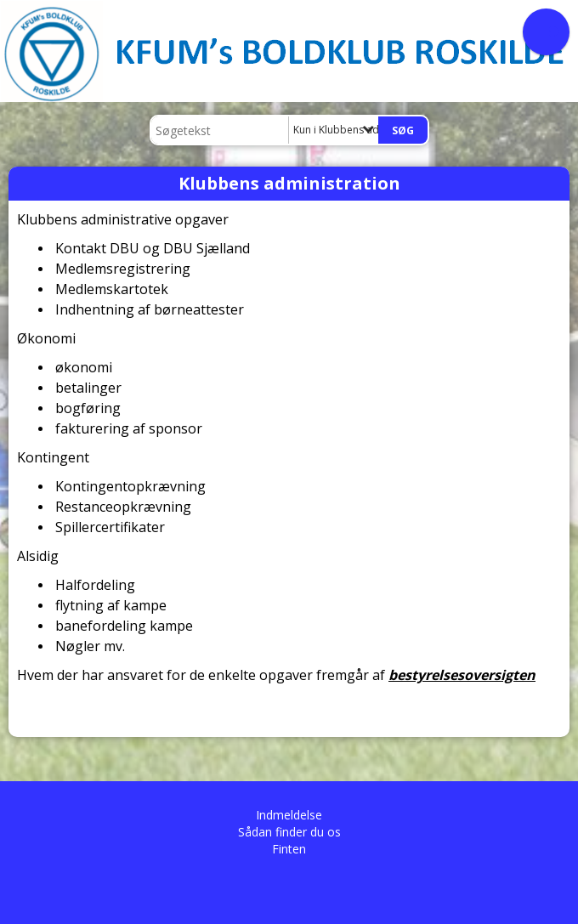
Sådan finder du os (289, 832)
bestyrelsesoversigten (462, 675)
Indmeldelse (289, 815)
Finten (289, 849)
